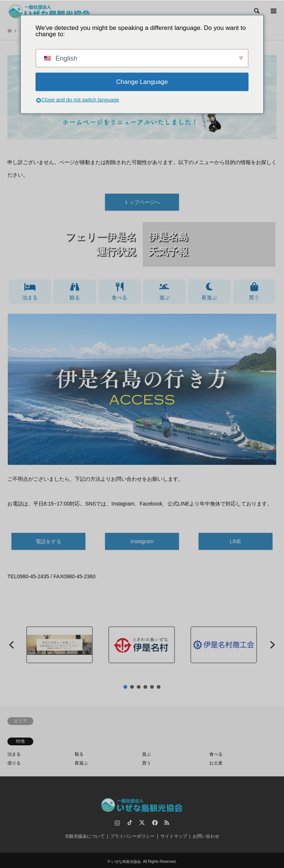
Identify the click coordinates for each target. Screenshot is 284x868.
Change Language (142, 82)
